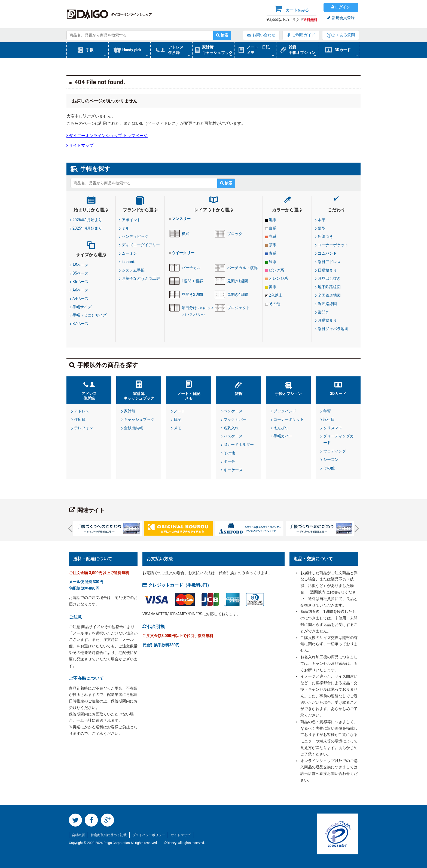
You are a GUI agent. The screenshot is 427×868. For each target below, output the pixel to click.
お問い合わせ (264, 35)
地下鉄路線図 (329, 287)
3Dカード (343, 50)
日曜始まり (327, 270)
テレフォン (84, 428)
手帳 (90, 50)
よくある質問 (343, 35)
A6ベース (80, 290)
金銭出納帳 (133, 428)
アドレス (82, 411)
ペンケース (233, 411)
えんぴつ (281, 428)
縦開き (324, 312)
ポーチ (229, 461)
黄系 (273, 287)
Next (355, 528)
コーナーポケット (333, 245)
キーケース (233, 470)
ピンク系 (276, 270)
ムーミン (129, 253)
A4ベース (80, 299)
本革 (322, 220)
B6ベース (80, 282)
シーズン (331, 459)
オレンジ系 (278, 278)
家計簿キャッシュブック (217, 50)
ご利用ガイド (304, 35)
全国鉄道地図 (329, 295)
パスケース (233, 436)
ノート (179, 411)
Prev (72, 528)
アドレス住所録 (176, 50)
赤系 (273, 236)
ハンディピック (135, 236)
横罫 (185, 234)
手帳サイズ (82, 307)
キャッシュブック (139, 419)
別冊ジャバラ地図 (333, 329)
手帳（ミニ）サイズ (90, 315)
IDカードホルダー (239, 444)
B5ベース (80, 273)
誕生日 (329, 419)
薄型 (322, 228)
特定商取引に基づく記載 (109, 835)
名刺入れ (231, 428)
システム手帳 (133, 270)
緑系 (273, 262)
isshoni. (128, 262)
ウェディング (335, 451)
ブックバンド (285, 411)
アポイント (131, 220)
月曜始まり (327, 320)
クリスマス (333, 428)
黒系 (273, 220)
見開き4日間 (238, 294)
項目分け (197, 311)
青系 (273, 253)
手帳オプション (288, 394)
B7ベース (80, 324)
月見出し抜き (329, 278)
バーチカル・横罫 (242, 268)
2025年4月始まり (87, 228)
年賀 (327, 411)
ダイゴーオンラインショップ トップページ (108, 135)
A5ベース (80, 265)
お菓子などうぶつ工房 (141, 278)
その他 (274, 304)
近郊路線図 (327, 304)
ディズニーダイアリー (141, 245)
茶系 (273, 245)
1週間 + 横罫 (192, 281)
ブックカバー (235, 419)
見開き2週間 (192, 294)
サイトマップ (81, 145)
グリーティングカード (338, 439)
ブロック (235, 234)
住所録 (80, 419)
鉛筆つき (325, 236)
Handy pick (132, 50)
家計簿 (130, 411)
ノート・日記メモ (258, 50)
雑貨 (239, 394)
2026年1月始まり (87, 220)
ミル (126, 228)
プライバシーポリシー (149, 835)
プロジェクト (239, 308)
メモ (178, 428)
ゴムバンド (327, 253)
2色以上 (276, 295)
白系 (273, 228)
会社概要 (78, 835)
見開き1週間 (238, 281)
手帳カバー (283, 436)
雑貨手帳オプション (302, 50)
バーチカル (191, 268)
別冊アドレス (329, 262)
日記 (178, 419)
